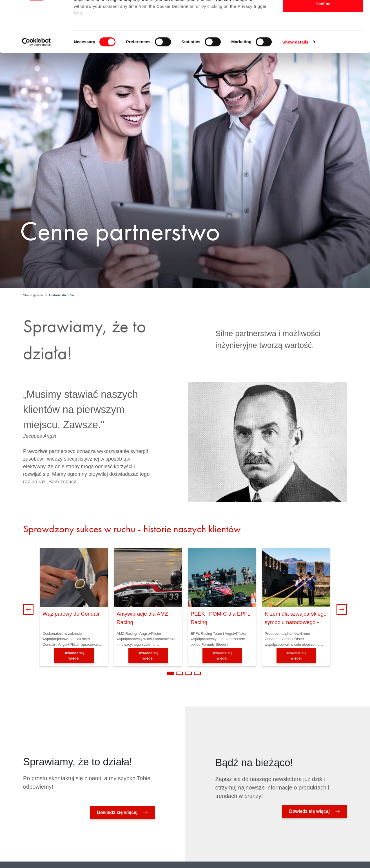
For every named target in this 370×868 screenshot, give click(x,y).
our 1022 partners (109, 20)
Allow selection (323, 33)
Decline (323, 52)
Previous (28, 610)
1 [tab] (170, 673)
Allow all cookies (323, 15)
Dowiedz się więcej (74, 656)
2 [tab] (179, 673)
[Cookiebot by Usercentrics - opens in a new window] (36, 90)
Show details (296, 90)
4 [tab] (197, 673)
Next (342, 610)
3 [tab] (188, 673)
